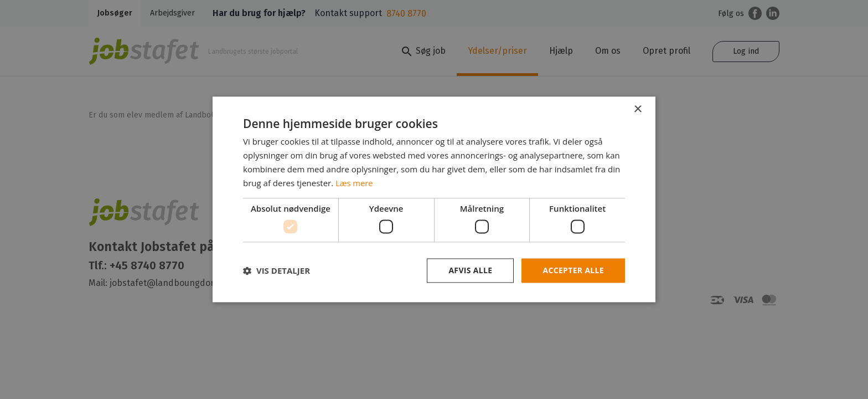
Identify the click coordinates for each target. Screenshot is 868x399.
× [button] (637, 109)
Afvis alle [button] (470, 270)
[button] (277, 270)
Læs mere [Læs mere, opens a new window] (355, 183)
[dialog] (434, 199)
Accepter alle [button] (573, 270)
